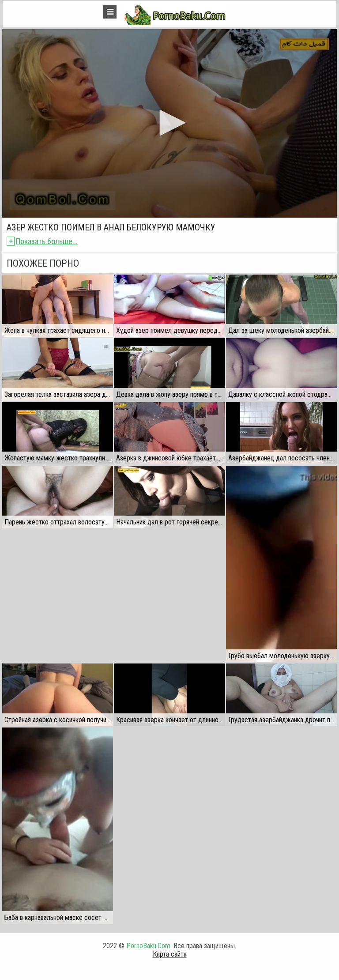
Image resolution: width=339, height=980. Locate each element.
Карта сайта (170, 954)
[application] (169, 123)
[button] (169, 123)
